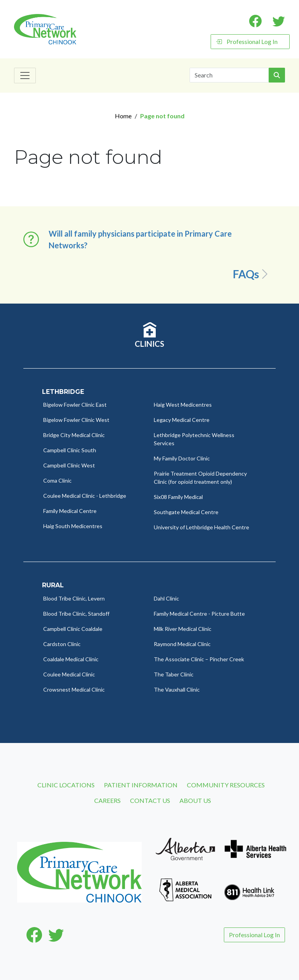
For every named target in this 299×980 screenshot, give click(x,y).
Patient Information (141, 785)
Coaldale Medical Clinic (71, 659)
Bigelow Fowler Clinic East (75, 405)
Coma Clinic (57, 480)
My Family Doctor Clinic (182, 458)
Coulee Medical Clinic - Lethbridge (85, 496)
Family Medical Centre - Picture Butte (199, 614)
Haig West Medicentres (183, 405)
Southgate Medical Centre (186, 512)
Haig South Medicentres (73, 526)
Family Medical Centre (70, 511)
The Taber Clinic (174, 674)
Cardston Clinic (62, 644)
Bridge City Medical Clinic (74, 435)
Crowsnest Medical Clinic (74, 689)
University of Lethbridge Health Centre (201, 527)
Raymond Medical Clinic (182, 644)
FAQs (252, 274)
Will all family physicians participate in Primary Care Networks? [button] (140, 239)
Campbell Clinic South (70, 450)
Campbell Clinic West (69, 465)
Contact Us (150, 800)
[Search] (229, 75)
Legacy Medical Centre (182, 420)
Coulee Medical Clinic (69, 674)
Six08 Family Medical (178, 497)
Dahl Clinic (166, 598)
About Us (195, 800)
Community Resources (226, 785)
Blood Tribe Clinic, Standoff (76, 614)
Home (123, 116)
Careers (107, 800)
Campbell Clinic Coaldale (73, 629)
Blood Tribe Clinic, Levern (74, 598)
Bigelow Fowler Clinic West (76, 420)
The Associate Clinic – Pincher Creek (199, 659)
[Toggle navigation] (25, 76)
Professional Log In (247, 41)
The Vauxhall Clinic (177, 689)
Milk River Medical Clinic (183, 629)
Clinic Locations (66, 785)
